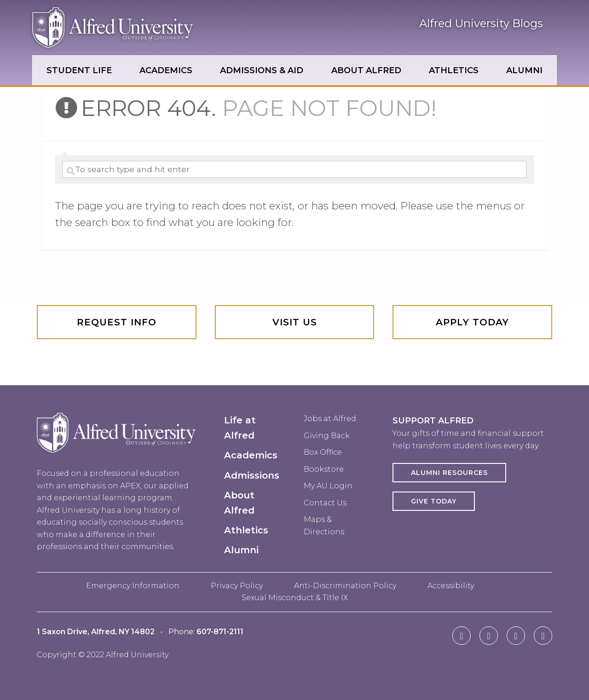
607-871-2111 (220, 632)
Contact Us (325, 503)
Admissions (252, 475)
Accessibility (451, 586)
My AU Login (328, 486)
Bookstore (324, 469)
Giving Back (327, 436)
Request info (117, 322)
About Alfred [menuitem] (366, 70)
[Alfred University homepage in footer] (116, 460)
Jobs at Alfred (330, 419)
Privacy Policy (237, 586)
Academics (251, 455)
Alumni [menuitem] (524, 70)
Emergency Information (133, 586)
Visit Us (295, 322)
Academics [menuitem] (166, 70)
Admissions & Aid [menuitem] (262, 70)
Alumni (241, 550)
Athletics (246, 530)
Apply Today (472, 322)
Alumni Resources (449, 473)
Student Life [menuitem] (79, 70)
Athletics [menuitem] (454, 70)
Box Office (323, 452)
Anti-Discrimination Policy (345, 586)
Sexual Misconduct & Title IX (295, 598)
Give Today (434, 501)
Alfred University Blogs (481, 23)
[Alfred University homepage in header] (113, 40)
